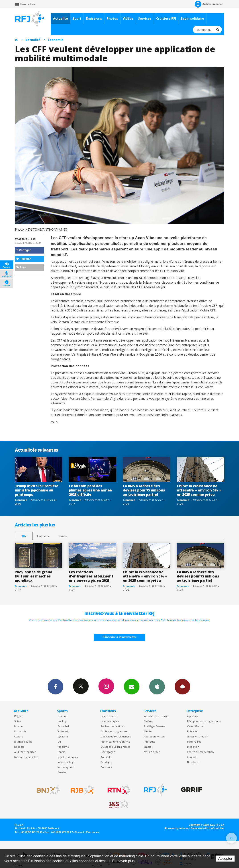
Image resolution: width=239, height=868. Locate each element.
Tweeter (24, 259)
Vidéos (128, 18)
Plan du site (93, 832)
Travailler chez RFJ (198, 736)
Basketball (63, 726)
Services (145, 18)
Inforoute (150, 742)
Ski (59, 742)
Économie (56, 40)
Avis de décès (152, 752)
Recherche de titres (113, 726)
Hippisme (63, 747)
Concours (106, 767)
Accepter (225, 859)
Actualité (60, 18)
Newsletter (194, 762)
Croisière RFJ (166, 18)
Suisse (18, 721)
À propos (192, 716)
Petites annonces (154, 736)
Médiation (193, 747)
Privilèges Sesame (155, 726)
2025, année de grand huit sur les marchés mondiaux (34, 576)
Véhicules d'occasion (156, 716)
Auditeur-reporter (209, 4)
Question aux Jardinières (115, 747)
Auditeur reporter (25, 752)
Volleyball (63, 731)
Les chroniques (110, 721)
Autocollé (106, 757)
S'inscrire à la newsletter (120, 637)
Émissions (94, 18)
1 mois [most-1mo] (62, 536)
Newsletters (132, 686)
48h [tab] (24, 536)
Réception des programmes (204, 721)
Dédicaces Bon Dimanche (116, 736)
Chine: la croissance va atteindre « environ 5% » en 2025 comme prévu (199, 490)
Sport (77, 18)
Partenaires (194, 742)
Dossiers (19, 747)
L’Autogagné (108, 752)
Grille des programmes (115, 731)
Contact (192, 757)
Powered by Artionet (177, 828)
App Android (182, 686)
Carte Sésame (195, 726)
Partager (23, 250)
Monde (18, 726)
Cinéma (148, 721)
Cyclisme (63, 736)
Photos (112, 18)
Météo (148, 731)
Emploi (148, 747)
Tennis (61, 752)
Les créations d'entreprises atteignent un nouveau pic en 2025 (91, 576)
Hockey (62, 721)
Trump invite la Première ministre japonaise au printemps (37, 490)
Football (62, 716)
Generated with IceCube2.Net (207, 828)
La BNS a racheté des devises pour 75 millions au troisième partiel (144, 490)
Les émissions (109, 716)
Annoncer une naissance (115, 742)
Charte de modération (200, 752)
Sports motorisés (68, 757)
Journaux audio (23, 742)
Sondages (106, 762)
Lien (21, 267)
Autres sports (65, 767)
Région (18, 716)
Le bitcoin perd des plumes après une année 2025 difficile (90, 490)
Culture (19, 736)
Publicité (192, 731)
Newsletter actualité (26, 757)
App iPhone (157, 686)
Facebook (55, 686)
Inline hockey (65, 762)
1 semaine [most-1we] (43, 536)
